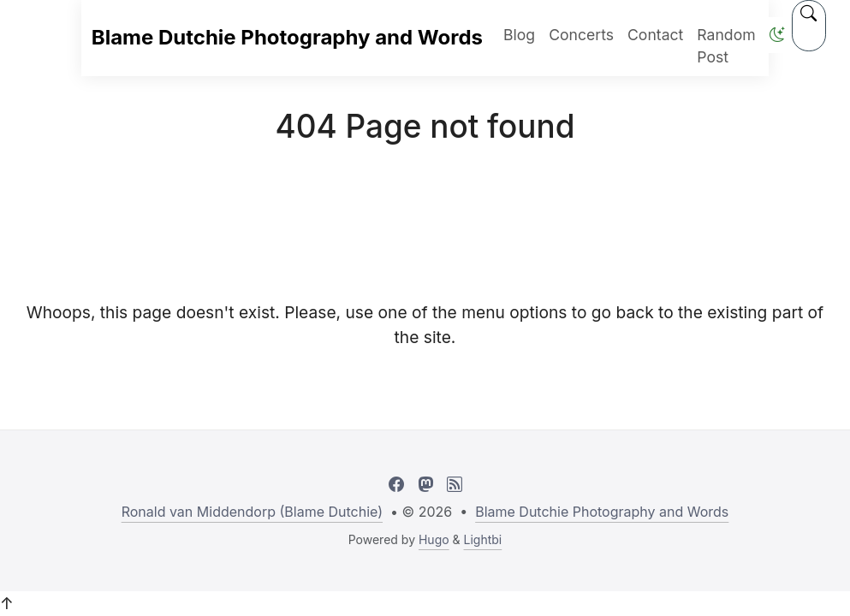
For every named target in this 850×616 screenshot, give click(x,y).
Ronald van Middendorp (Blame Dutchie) (252, 512)
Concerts (581, 35)
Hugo (434, 539)
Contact (655, 35)
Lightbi (483, 539)
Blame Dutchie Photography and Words (287, 37)
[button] (777, 35)
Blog (519, 35)
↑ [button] (7, 603)
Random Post (726, 46)
